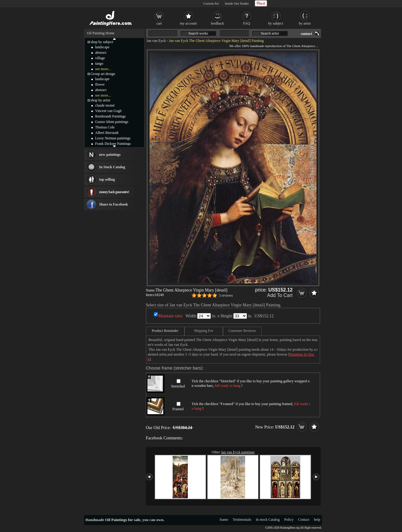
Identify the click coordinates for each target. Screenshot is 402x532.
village (100, 58)
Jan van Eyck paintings (238, 452)
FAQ (247, 23)
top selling (107, 179)
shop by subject (102, 42)
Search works (198, 33)
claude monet (105, 105)
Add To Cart (280, 295)
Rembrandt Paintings (111, 116)
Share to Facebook (114, 204)
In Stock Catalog (112, 167)
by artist (305, 23)
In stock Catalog (268, 520)
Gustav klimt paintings (112, 122)
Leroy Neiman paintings (113, 138)
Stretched (178, 386)
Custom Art (211, 3)
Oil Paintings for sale (123, 520)
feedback (217, 23)
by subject (276, 23)
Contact (304, 520)
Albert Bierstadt (107, 133)
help (317, 520)
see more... (103, 69)
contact (306, 34)
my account (188, 23)
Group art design (103, 74)
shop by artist (101, 100)
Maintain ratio (171, 316)
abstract (101, 53)
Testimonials (242, 520)
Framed (178, 409)
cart (159, 23)
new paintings (110, 155)
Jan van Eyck (156, 41)
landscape (102, 47)
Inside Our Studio (237, 3)
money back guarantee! (114, 192)
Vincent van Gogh (108, 111)
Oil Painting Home (101, 33)
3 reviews (226, 295)
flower (100, 84)
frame (224, 520)
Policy (289, 520)
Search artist (270, 33)
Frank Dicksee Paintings (113, 144)
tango (99, 63)
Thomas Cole (105, 127)
